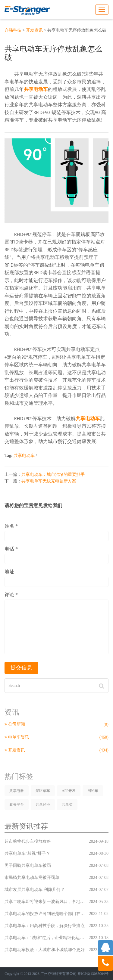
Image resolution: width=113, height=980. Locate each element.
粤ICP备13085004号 (93, 974)
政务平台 (17, 805)
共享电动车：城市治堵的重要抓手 (53, 474)
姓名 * (11, 526)
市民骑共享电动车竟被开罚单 (56, 878)
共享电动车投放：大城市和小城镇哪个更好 (56, 950)
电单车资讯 (56, 737)
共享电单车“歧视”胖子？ (56, 853)
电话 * (11, 549)
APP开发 (69, 791)
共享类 (67, 805)
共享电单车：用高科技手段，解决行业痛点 (56, 926)
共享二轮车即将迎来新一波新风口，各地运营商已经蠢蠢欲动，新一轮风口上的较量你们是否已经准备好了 (56, 902)
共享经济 (43, 805)
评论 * (11, 595)
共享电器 (17, 791)
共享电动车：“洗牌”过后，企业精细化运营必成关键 (56, 938)
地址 (9, 572)
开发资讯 (34, 30)
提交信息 (21, 668)
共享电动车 (24, 456)
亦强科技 (13, 30)
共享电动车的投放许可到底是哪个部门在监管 (56, 914)
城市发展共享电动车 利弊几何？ (56, 890)
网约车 (93, 791)
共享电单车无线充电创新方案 (49, 481)
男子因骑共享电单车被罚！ (56, 865)
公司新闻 (56, 724)
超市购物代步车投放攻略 (56, 841)
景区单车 (43, 791)
